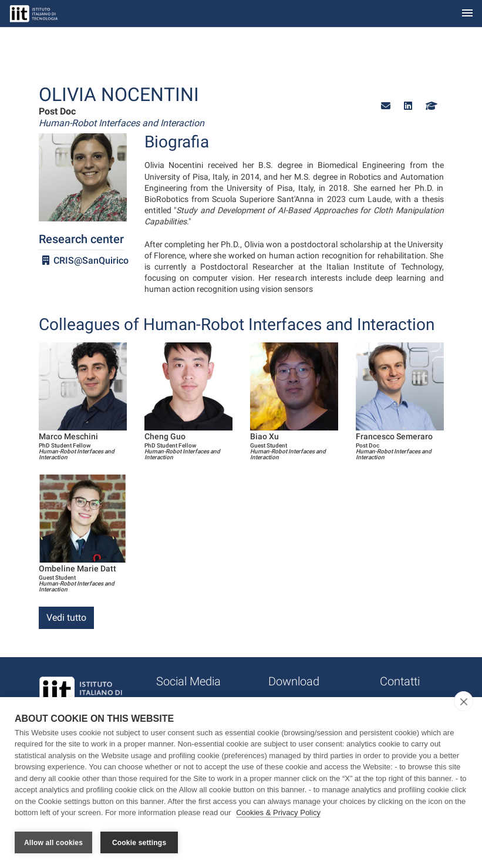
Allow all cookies (53, 843)
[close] (464, 702)
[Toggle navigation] (467, 14)
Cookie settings (139, 843)
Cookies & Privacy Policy (278, 814)
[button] (386, 106)
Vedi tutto (66, 618)
